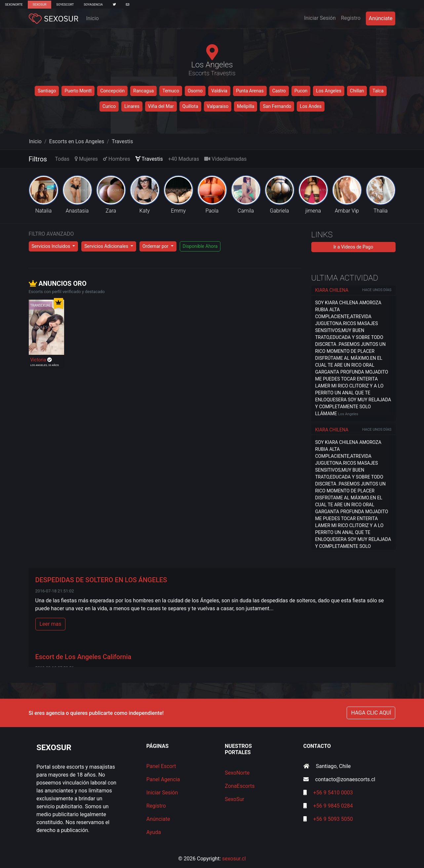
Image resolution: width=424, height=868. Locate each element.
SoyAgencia (93, 4)
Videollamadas (225, 159)
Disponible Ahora (200, 246)
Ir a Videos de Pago (353, 247)
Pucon (301, 91)
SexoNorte (14, 4)
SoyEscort (65, 4)
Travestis (122, 141)
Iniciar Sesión (321, 17)
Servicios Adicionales (107, 246)
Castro (279, 91)
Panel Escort (161, 766)
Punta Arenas (250, 91)
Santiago (47, 91)
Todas (62, 159)
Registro (351, 18)
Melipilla (246, 106)
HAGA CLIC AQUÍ (371, 713)
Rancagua (143, 91)
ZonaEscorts (240, 786)
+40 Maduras (184, 159)
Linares (132, 106)
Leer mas (51, 624)
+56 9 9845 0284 (333, 806)
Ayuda (154, 832)
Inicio (93, 18)
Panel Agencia (163, 779)
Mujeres (86, 159)
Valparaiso (218, 106)
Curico (109, 106)
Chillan (357, 91)
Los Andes (311, 106)
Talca (378, 91)
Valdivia (219, 91)
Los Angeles (328, 91)
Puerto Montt (78, 91)
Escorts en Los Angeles (77, 141)
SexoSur (39, 4)
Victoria (39, 360)
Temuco (171, 91)
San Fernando (277, 106)
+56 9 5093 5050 (333, 819)
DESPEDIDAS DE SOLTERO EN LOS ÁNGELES (101, 580)
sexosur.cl (234, 859)
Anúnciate (381, 18)
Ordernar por (156, 246)
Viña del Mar (161, 106)
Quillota (190, 106)
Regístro (156, 806)
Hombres (117, 159)
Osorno (195, 91)
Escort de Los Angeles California (83, 657)
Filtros (38, 159)
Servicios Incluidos (52, 246)
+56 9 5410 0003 (333, 793)
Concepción (112, 91)
